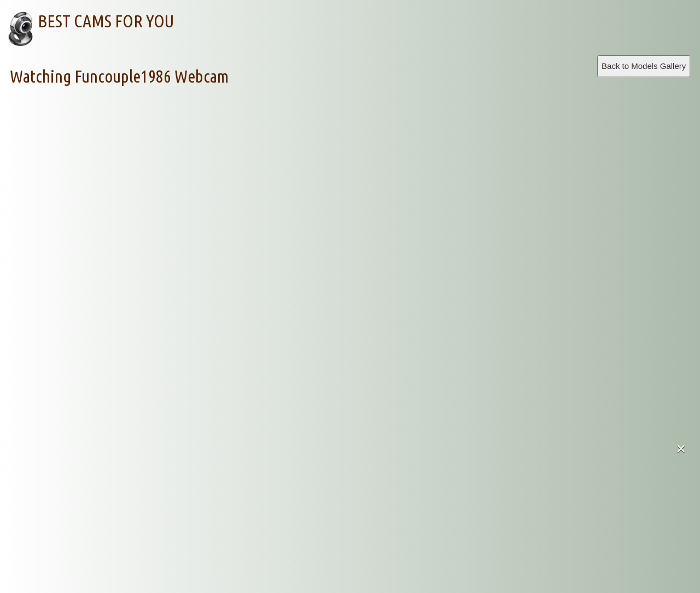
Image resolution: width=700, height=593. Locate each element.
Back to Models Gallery (644, 66)
